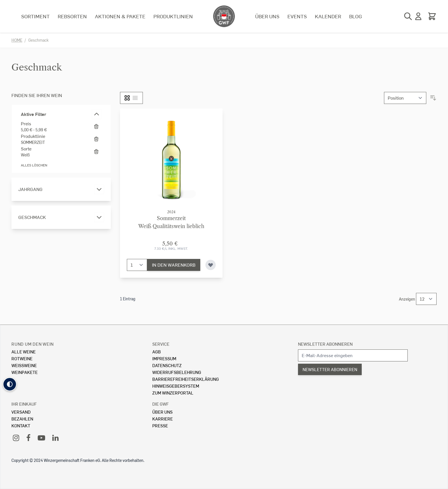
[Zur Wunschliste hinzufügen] (211, 265)
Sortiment (35, 16)
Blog (356, 16)
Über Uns (162, 412)
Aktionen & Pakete (120, 16)
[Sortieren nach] (405, 98)
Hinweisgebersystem (176, 386)
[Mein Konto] (418, 16)
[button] (10, 384)
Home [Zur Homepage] (17, 40)
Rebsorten (72, 16)
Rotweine (22, 358)
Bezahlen (22, 419)
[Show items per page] (426, 299)
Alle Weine (24, 352)
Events (297, 16)
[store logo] (224, 16)
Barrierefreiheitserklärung (186, 379)
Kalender (328, 16)
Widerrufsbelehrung (177, 372)
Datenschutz (167, 365)
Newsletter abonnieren (325, 344)
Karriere (163, 419)
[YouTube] (41, 437)
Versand (21, 412)
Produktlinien (173, 16)
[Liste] (135, 98)
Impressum (164, 358)
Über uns (267, 16)
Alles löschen (34, 165)
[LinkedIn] (55, 437)
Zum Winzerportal (173, 393)
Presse (160, 425)
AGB (157, 352)
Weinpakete (25, 372)
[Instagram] (16, 437)
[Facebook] (28, 437)
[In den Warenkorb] (174, 265)
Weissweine (24, 365)
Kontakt (21, 425)
